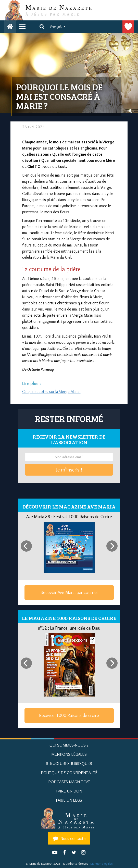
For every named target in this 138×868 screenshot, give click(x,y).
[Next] (112, 546)
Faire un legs (69, 800)
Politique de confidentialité (69, 773)
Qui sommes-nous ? (69, 745)
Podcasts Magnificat (69, 782)
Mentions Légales (69, 754)
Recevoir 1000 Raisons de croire (69, 715)
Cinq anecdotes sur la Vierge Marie (51, 392)
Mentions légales (101, 864)
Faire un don (128, 27)
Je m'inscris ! (69, 470)
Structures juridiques (69, 763)
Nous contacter (69, 838)
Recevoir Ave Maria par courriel (69, 592)
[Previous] (26, 546)
